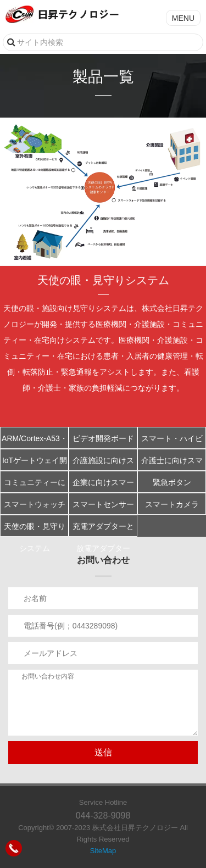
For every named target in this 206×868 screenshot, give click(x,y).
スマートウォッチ (35, 504)
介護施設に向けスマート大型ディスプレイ (103, 463)
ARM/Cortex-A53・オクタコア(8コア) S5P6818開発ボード (35, 441)
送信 (103, 752)
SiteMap (103, 851)
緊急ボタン (172, 482)
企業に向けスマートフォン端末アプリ (103, 485)
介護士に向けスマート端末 (172, 463)
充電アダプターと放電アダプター (103, 529)
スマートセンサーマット (103, 507)
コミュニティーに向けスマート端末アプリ (35, 485)
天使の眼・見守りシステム (35, 529)
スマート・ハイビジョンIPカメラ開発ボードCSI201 (172, 441)
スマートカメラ (172, 504)
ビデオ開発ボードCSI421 (103, 441)
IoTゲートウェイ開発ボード (35, 463)
